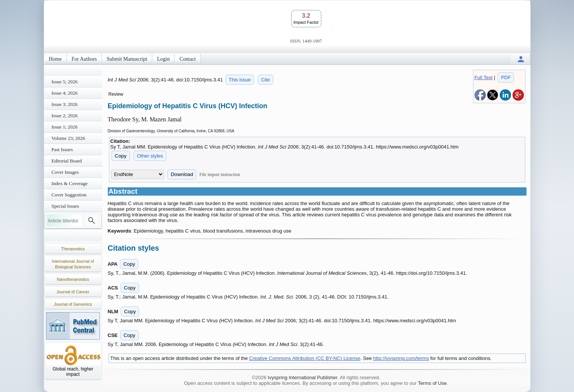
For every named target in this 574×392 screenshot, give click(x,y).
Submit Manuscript (127, 59)
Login (163, 59)
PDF (506, 77)
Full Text (484, 77)
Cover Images (65, 172)
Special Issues (65, 206)
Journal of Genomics (73, 304)
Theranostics (73, 249)
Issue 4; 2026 (65, 93)
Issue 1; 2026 (65, 127)
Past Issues (62, 149)
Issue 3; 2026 (65, 104)
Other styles (150, 156)
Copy (121, 156)
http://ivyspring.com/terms (401, 358)
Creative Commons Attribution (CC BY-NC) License (305, 358)
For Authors (84, 59)
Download (182, 174)
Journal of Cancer (73, 292)
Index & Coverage (70, 183)
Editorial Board (67, 161)
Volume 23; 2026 (68, 138)
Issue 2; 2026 (65, 116)
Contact (188, 59)
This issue (240, 80)
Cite (266, 80)
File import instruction (220, 175)
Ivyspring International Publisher (302, 377)
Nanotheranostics (73, 279)
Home (55, 59)
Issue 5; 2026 (65, 82)
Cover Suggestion (69, 195)
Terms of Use (432, 383)
